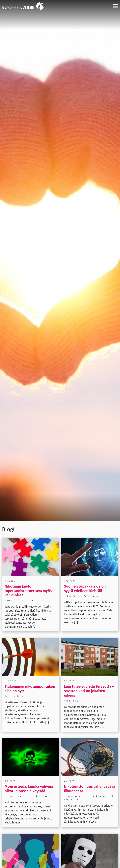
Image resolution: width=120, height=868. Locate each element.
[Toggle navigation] (114, 6)
